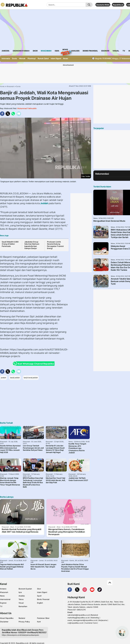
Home (2, 86)
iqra (57, 51)
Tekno (21, 599)
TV (124, 51)
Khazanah (10, 86)
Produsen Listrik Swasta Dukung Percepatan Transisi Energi (55, 245)
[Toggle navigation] (3, 5)
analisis (75, 51)
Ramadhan (23, 606)
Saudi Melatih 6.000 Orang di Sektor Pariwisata (10, 244)
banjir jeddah (15, 378)
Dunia (14, 58)
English (40, 603)
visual (116, 51)
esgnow (105, 51)
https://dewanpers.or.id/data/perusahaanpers (20, 635)
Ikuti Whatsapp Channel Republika (34, 364)
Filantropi (32, 58)
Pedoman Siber (43, 618)
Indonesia (6, 58)
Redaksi (22, 618)
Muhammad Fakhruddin (27, 108)
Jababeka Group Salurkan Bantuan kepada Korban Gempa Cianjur (32, 245)
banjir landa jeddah (31, 378)
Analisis (22, 596)
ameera (6, 51)
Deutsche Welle (103, 5)
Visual (21, 603)
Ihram (66, 58)
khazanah (46, 51)
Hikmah (22, 58)
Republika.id (118, 5)
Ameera (3, 589)
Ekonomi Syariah (21, 51)
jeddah (3, 378)
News (65, 50)
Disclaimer (4, 622)
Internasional (5, 599)
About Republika (7, 618)
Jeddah (44, 203)
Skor (39, 589)
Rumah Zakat (43, 58)
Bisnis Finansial (90, 51)
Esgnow (3, 603)
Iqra (20, 592)
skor (35, 51)
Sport (39, 596)
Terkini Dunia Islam (102, 187)
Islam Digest (56, 58)
